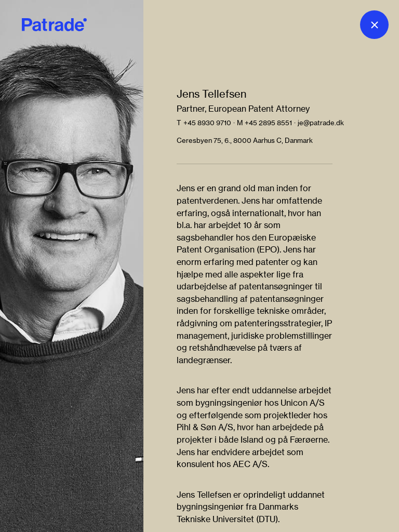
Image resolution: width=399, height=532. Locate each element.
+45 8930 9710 (207, 123)
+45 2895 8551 (268, 123)
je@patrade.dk (321, 123)
